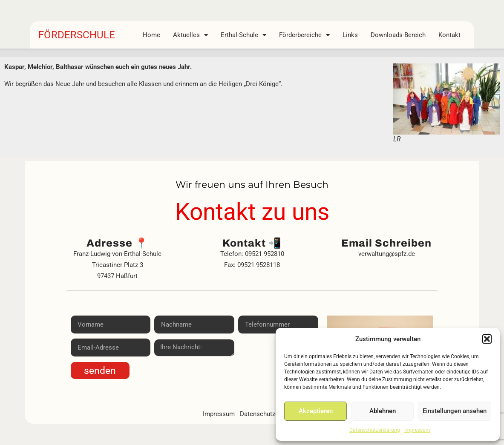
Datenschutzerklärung (375, 430)
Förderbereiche (304, 35)
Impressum (417, 430)
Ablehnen (383, 411)
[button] (487, 339)
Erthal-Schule (243, 35)
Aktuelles (190, 35)
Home (151, 35)
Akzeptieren (316, 411)
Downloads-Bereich (398, 35)
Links (350, 35)
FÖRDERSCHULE (77, 35)
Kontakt (449, 35)
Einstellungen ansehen (455, 411)
